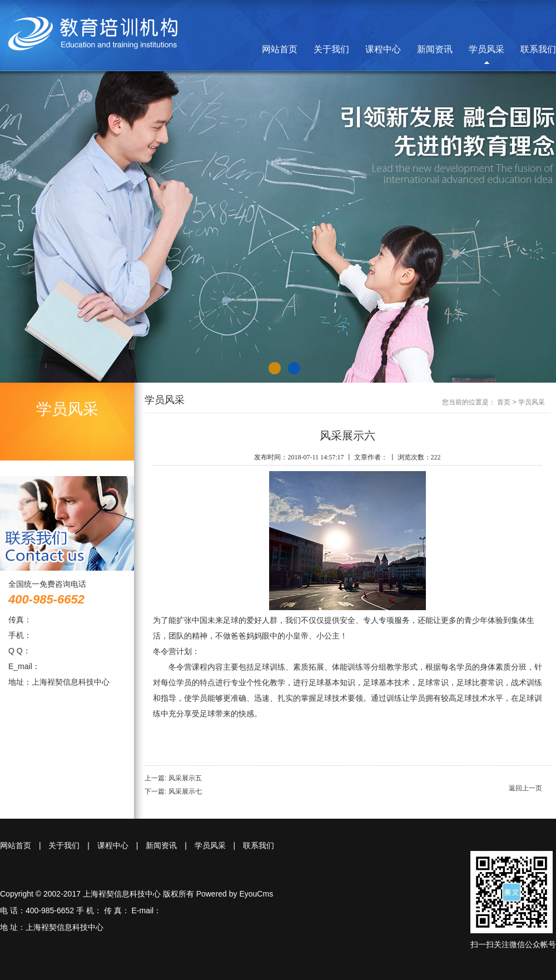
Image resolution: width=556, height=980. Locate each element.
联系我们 (538, 49)
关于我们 (331, 49)
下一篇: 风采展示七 (173, 791)
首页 (504, 402)
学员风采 (487, 49)
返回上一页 (525, 788)
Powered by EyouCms (234, 894)
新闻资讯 (435, 49)
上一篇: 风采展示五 (173, 778)
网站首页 (280, 49)
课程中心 (383, 49)
